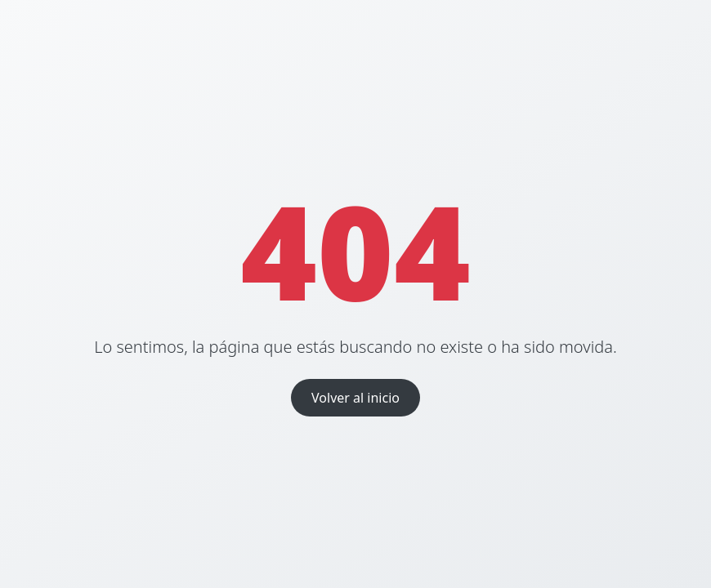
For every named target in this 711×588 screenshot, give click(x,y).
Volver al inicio (355, 398)
